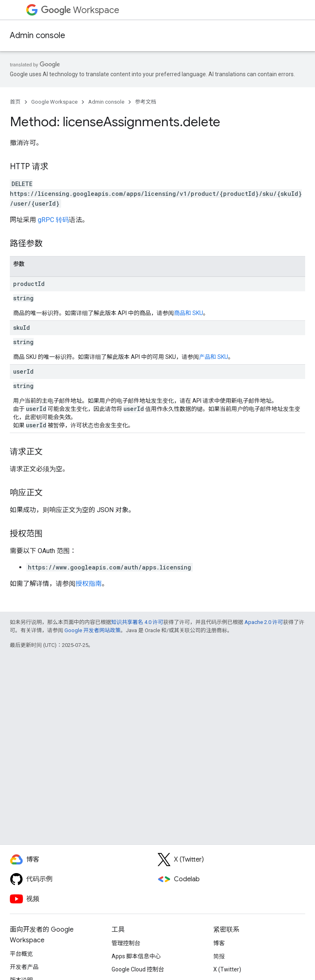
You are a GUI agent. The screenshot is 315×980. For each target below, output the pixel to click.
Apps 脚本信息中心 (136, 956)
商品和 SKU (188, 313)
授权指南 (89, 584)
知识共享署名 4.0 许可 (137, 622)
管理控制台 (126, 943)
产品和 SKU (213, 357)
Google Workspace (54, 102)
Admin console (38, 35)
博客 (219, 943)
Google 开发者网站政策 (92, 630)
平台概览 (21, 954)
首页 (15, 102)
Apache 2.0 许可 (264, 622)
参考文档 (146, 102)
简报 (219, 956)
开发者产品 (24, 967)
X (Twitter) (227, 969)
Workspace (80, 10)
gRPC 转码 (53, 220)
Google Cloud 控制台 (138, 969)
